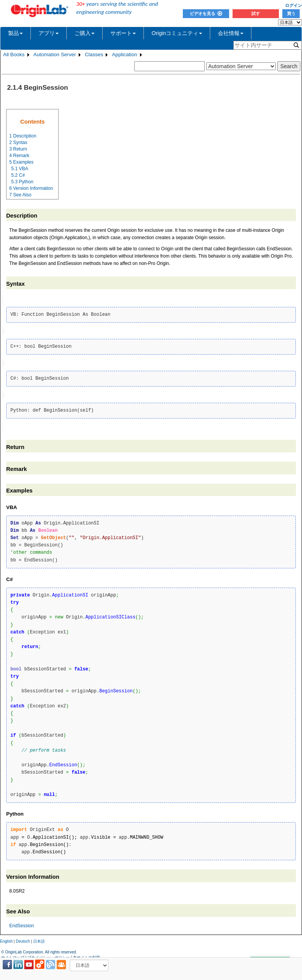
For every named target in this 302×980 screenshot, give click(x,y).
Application (124, 54)
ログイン (294, 5)
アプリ (49, 33)
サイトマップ (13, 955)
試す (256, 13)
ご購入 (84, 33)
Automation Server (55, 54)
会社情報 (231, 33)
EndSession (22, 924)
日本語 (39, 939)
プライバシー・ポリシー (49, 955)
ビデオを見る (206, 13)
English (6, 939)
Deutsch (23, 939)
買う (291, 13)
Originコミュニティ (177, 33)
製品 (15, 33)
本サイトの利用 (86, 955)
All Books (14, 54)
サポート (123, 33)
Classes (94, 54)
